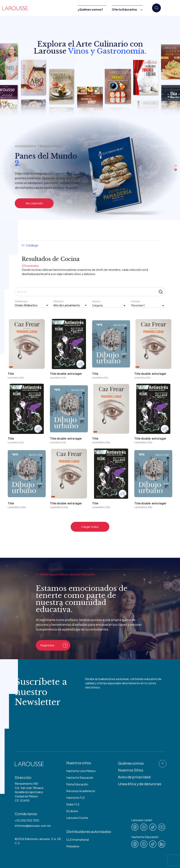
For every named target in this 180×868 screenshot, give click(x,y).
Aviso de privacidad (134, 777)
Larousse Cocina (77, 818)
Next (176, 168)
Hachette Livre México (81, 771)
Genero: (97, 301)
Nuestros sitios (79, 763)
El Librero (72, 811)
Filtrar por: (59, 301)
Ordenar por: (22, 301)
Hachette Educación (80, 778)
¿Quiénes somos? (90, 9)
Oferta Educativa (124, 9)
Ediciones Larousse (37, 839)
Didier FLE (73, 804)
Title (11, 374)
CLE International (78, 840)
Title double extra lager (66, 374)
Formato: (136, 301)
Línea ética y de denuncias (140, 784)
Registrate (54, 645)
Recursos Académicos (81, 791)
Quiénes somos (131, 763)
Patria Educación (77, 784)
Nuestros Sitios (131, 770)
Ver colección (34, 203)
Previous (140, 168)
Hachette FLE (75, 798)
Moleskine (73, 846)
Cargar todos (90, 527)
